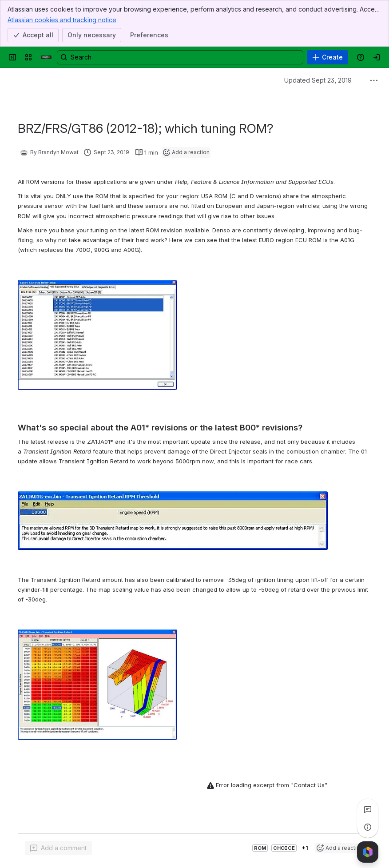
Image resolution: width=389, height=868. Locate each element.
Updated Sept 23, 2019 (318, 80)
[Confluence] (46, 57)
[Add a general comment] (58, 848)
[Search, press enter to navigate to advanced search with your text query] (180, 57)
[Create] (327, 57)
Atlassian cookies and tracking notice (62, 20)
